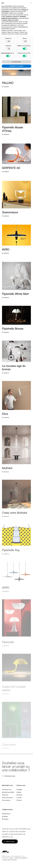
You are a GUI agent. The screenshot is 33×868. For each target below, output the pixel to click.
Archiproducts (6, 814)
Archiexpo (5, 816)
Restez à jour (9, 841)
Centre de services (7, 797)
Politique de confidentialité (21, 858)
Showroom (5, 795)
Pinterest (19, 800)
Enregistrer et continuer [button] (16, 66)
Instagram (19, 789)
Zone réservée (6, 800)
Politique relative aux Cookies (10, 860)
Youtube (19, 797)
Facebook (19, 795)
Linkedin (19, 792)
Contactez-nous (9, 776)
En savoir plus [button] (17, 62)
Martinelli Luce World (8, 792)
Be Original (5, 819)
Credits (11, 858)
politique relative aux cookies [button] (11, 20)
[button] (31, 3)
